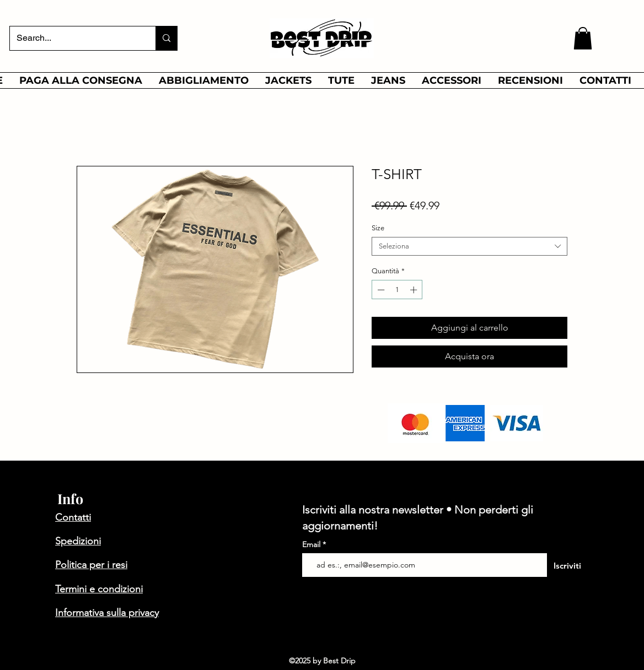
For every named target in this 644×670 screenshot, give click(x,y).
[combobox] (469, 246)
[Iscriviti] (567, 566)
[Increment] (415, 290)
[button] (583, 38)
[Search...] (74, 38)
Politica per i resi (91, 565)
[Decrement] (380, 290)
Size (378, 228)
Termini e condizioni (99, 589)
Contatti (73, 517)
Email (312, 544)
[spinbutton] (397, 290)
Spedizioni (78, 541)
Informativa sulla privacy (107, 613)
